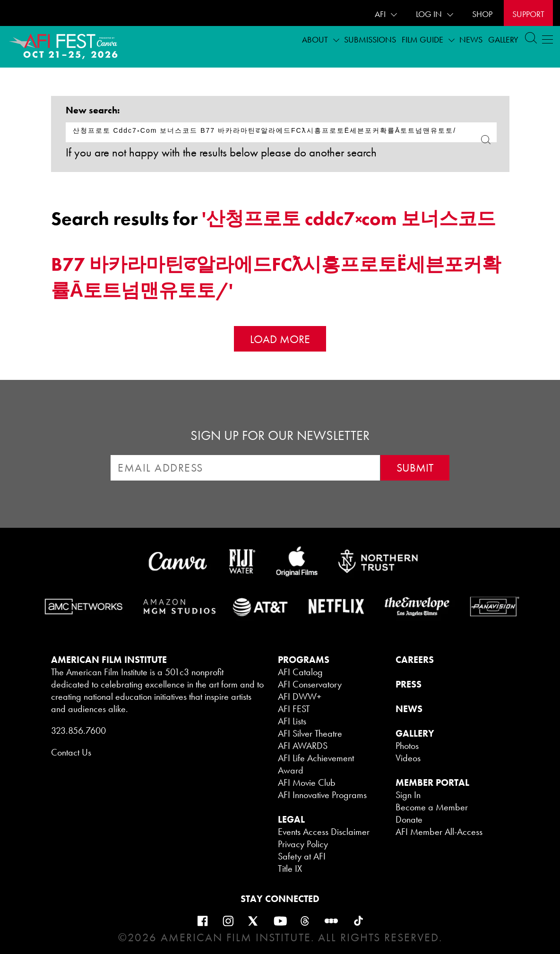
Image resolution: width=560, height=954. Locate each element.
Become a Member (432, 807)
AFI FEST (294, 709)
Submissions (370, 39)
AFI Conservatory (310, 684)
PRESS (409, 684)
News (471, 39)
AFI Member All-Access (439, 832)
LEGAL (291, 819)
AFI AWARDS (303, 746)
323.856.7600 (78, 731)
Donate (409, 819)
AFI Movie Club (307, 782)
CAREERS (415, 660)
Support (528, 14)
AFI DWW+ (300, 696)
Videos (408, 758)
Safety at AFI (302, 856)
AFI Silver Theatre (310, 733)
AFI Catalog (300, 672)
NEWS (409, 709)
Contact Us (71, 752)
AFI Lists (292, 721)
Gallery (503, 39)
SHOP (482, 14)
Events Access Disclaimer (324, 832)
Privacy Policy (303, 844)
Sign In (408, 795)
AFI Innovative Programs (322, 795)
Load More (280, 339)
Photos (407, 746)
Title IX (290, 868)
